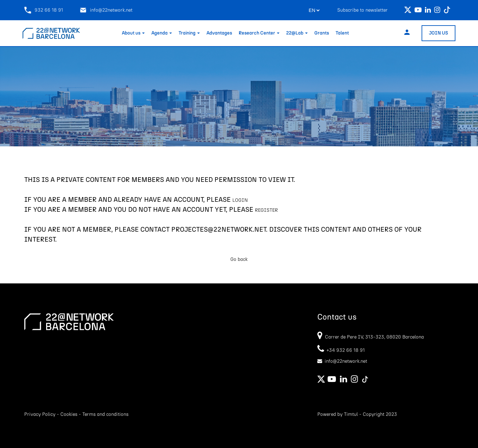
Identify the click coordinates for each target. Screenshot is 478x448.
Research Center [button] (259, 33)
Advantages (219, 33)
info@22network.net (106, 10)
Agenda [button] (162, 33)
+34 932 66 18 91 (341, 350)
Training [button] (189, 33)
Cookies (69, 414)
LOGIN (240, 200)
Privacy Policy (40, 414)
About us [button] (133, 33)
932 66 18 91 (44, 10)
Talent (342, 33)
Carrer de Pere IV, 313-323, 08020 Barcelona (374, 337)
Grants (322, 33)
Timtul (351, 414)
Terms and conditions (105, 414)
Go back (239, 259)
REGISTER (266, 210)
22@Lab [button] (297, 33)
